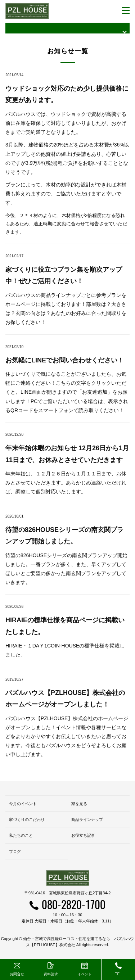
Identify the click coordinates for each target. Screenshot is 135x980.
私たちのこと (21, 835)
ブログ (15, 852)
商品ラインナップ (87, 819)
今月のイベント (23, 804)
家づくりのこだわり (27, 819)
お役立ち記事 (83, 835)
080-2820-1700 (74, 904)
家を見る (79, 804)
